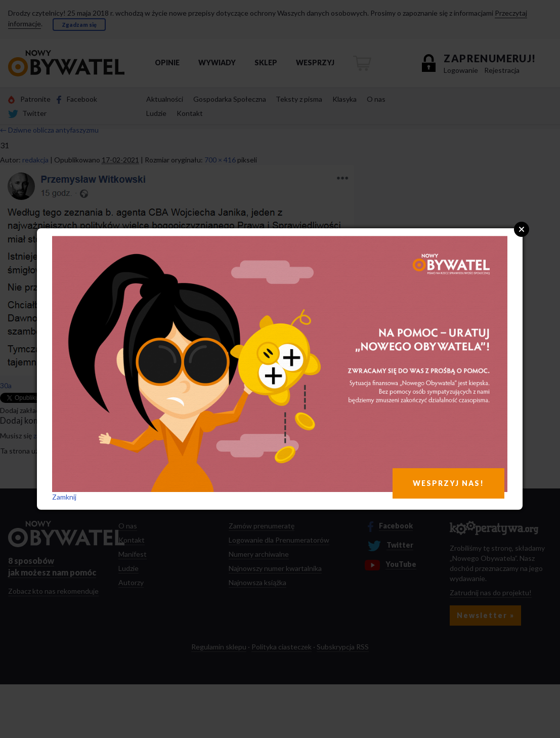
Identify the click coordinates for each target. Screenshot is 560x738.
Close (522, 229)
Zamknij (64, 497)
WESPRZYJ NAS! (448, 483)
